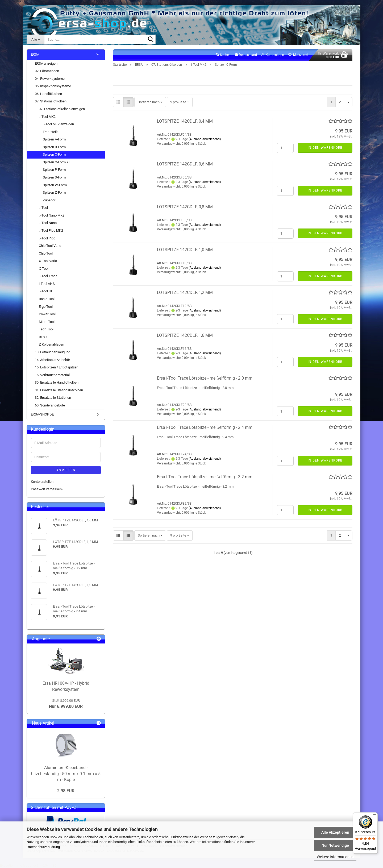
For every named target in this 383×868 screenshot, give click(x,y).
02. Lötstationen (47, 71)
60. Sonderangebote (50, 405)
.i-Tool (43, 208)
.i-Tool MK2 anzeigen (58, 124)
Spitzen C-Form (54, 154)
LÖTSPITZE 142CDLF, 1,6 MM (185, 335)
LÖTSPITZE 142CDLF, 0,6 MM (185, 164)
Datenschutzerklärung (43, 847)
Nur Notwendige (335, 845)
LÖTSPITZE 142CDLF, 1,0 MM (185, 250)
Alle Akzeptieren (335, 832)
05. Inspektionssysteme (53, 86)
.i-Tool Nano (48, 223)
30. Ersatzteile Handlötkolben (57, 382)
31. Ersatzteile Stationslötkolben (59, 390)
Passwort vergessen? (47, 489)
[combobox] (150, 102)
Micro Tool (47, 322)
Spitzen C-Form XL (57, 162)
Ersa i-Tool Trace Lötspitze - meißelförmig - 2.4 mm (205, 427)
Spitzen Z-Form (54, 192)
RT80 (43, 337)
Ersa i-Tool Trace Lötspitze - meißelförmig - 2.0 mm (205, 378)
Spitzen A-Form (54, 139)
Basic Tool (47, 299)
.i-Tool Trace (48, 276)
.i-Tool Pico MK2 (51, 231)
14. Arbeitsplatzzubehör (52, 360)
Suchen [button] (223, 55)
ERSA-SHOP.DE (42, 414)
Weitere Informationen (335, 857)
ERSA (35, 54)
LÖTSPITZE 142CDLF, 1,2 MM (185, 292)
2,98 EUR (66, 791)
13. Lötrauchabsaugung (53, 352)
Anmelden (66, 470)
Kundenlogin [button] (273, 55)
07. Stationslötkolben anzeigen (62, 109)
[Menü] (374, 816)
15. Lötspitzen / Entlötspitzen (57, 367)
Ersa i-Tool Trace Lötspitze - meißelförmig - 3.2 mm (205, 477)
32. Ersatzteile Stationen (53, 398)
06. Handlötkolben (48, 94)
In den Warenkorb (325, 148)
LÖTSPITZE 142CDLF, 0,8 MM (185, 207)
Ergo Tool (46, 307)
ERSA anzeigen (46, 63)
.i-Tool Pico (47, 238)
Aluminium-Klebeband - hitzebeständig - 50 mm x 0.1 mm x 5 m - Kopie (66, 774)
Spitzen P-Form (54, 170)
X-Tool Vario (48, 261)
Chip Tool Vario (50, 246)
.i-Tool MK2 (47, 117)
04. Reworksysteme (50, 79)
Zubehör (49, 200)
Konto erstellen (42, 482)
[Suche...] (35, 39)
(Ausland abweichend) (205, 139)
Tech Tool (46, 329)
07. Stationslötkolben (51, 101)
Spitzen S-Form (54, 177)
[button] (246, 55)
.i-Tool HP (46, 291)
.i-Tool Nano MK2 (52, 215)
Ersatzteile (51, 132)
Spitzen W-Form (55, 185)
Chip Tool (46, 253)
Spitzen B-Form (54, 147)
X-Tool (44, 269)
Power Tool (47, 314)
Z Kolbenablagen (51, 344)
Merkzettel (298, 55)
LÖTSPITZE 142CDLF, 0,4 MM (185, 121)
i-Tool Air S (47, 284)
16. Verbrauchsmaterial (52, 375)
